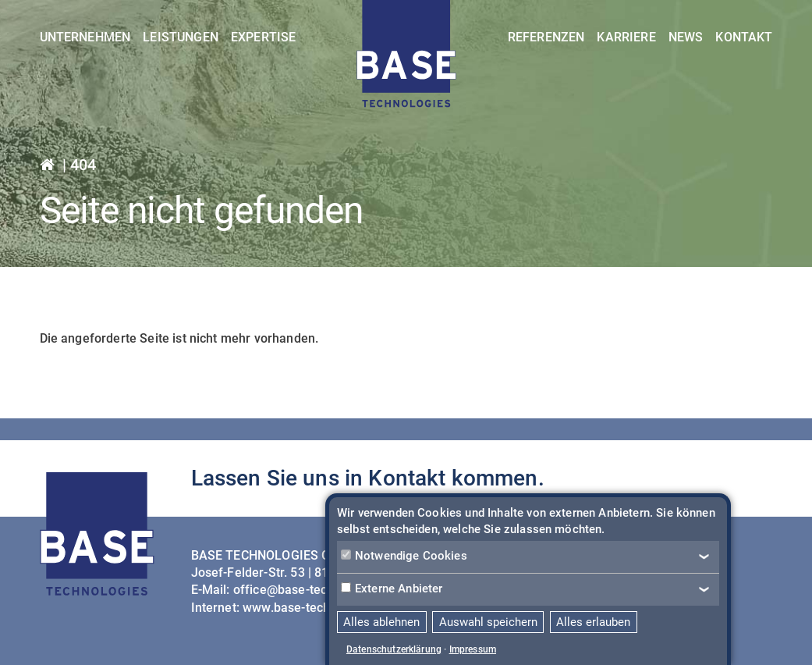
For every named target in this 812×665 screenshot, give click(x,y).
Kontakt (744, 37)
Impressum (473, 649)
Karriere (626, 37)
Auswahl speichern (488, 622)
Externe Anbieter (392, 589)
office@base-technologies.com (322, 590)
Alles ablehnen (381, 622)
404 (83, 165)
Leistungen (181, 37)
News (686, 37)
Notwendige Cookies (404, 556)
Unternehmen (85, 37)
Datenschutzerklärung (394, 649)
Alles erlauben (593, 622)
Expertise (263, 37)
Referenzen (546, 37)
